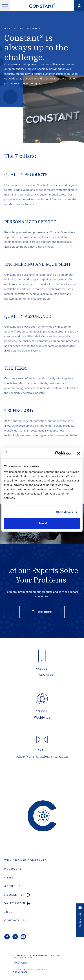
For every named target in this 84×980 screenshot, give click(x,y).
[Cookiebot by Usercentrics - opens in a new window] (55, 453)
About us (13, 886)
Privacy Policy (20, 963)
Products (13, 869)
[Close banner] (79, 453)
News (9, 878)
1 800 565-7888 (42, 675)
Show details (65, 512)
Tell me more (42, 612)
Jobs (8, 912)
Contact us (15, 921)
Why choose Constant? (25, 860)
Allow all (42, 523)
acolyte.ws (20, 972)
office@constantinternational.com (42, 756)
